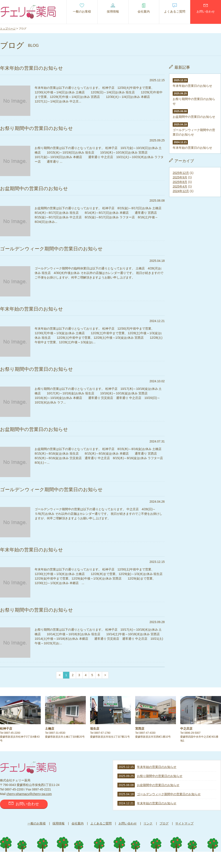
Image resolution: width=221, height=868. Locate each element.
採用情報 (58, 823)
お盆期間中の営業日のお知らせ (158, 785)
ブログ (164, 823)
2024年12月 (181, 191)
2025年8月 (180, 182)
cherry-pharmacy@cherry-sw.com (29, 794)
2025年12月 (181, 173)
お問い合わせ (24, 804)
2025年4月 (180, 186)
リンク (148, 823)
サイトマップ (184, 823)
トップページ (8, 29)
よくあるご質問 (101, 823)
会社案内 (78, 823)
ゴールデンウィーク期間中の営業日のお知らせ (194, 129)
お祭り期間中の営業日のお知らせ (194, 98)
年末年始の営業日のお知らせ (157, 767)
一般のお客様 (37, 823)
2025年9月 (180, 177)
